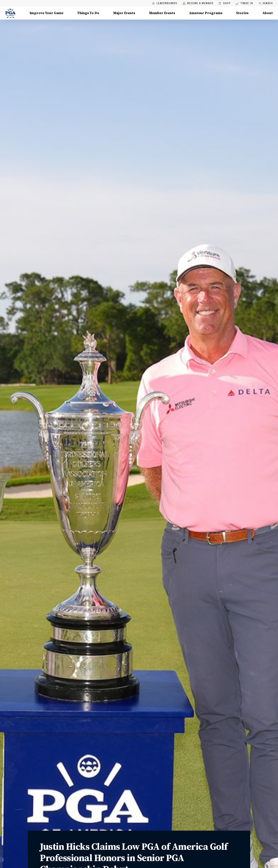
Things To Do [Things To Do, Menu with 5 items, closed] (88, 13)
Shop (224, 3)
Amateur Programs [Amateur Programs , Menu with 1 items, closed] (206, 13)
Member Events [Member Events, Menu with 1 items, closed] (162, 13)
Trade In (244, 3)
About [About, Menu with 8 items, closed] (268, 13)
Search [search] (266, 3)
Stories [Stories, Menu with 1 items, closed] (242, 13)
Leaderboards (165, 3)
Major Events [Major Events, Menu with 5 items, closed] (124, 13)
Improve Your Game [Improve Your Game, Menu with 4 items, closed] (46, 13)
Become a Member (198, 3)
